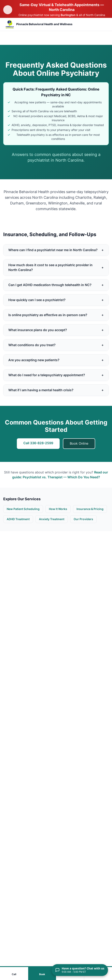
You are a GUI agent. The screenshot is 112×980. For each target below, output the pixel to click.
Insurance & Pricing (90, 509)
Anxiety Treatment (52, 519)
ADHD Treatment (18, 519)
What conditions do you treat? (56, 345)
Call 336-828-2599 (38, 443)
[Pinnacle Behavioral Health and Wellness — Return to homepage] (39, 24)
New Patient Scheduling (23, 509)
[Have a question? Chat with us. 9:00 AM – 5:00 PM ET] (80, 970)
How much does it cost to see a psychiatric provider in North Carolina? (56, 268)
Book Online (79, 444)
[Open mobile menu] (103, 24)
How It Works (58, 509)
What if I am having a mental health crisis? (56, 390)
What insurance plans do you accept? (56, 330)
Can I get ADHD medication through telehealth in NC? (56, 285)
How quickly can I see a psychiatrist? (56, 300)
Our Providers (83, 519)
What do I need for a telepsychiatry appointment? (56, 375)
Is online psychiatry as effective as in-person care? (56, 315)
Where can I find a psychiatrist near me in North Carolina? (56, 250)
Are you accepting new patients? (56, 360)
